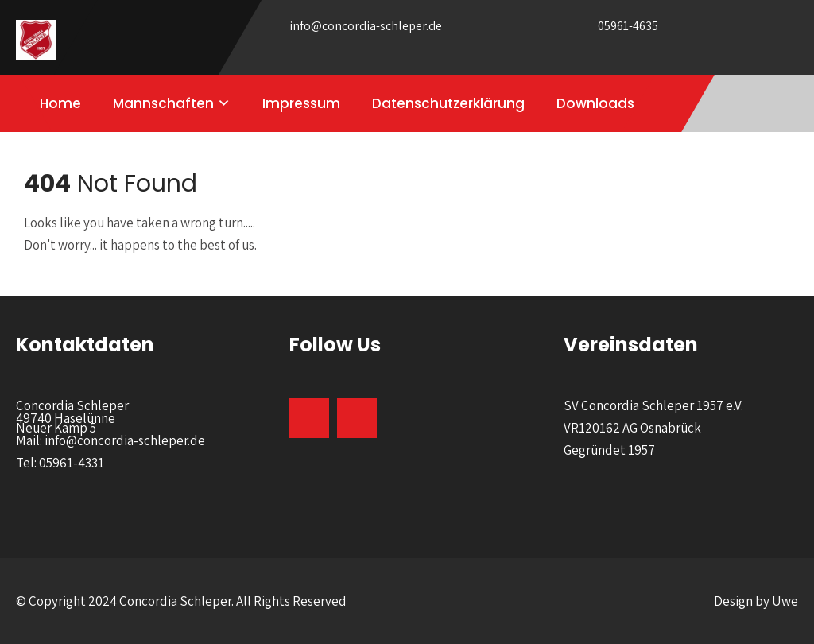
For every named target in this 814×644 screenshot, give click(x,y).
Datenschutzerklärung (448, 103)
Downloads (595, 103)
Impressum (301, 103)
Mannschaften (163, 103)
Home (60, 103)
